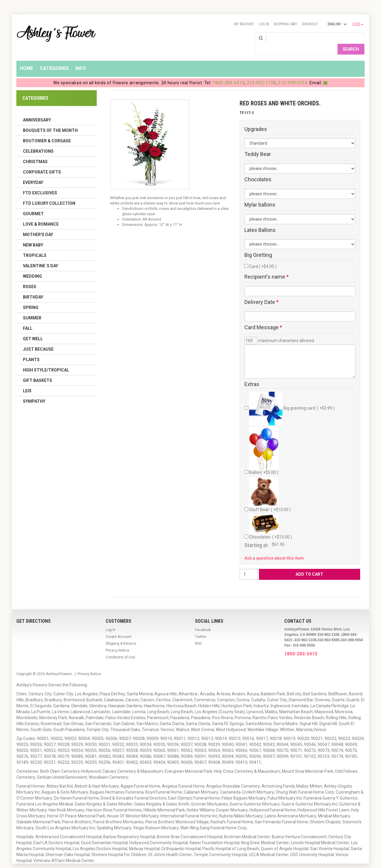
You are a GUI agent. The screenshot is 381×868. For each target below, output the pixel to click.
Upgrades (256, 119)
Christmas (35, 152)
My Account (244, 24)
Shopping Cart (285, 24)
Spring (31, 298)
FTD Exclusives (40, 183)
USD (358, 24)
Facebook (203, 620)
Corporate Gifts (42, 162)
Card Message (263, 318)
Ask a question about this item (274, 548)
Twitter (201, 627)
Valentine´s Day (40, 256)
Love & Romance (41, 214)
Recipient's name (267, 267)
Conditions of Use (120, 647)
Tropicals (35, 246)
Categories (54, 58)
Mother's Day (38, 225)
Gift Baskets (38, 371)
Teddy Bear (258, 145)
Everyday (33, 173)
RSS (198, 634)
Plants (31, 350)
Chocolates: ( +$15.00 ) (271, 517)
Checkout (310, 24)
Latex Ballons (260, 220)
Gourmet (33, 204)
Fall (28, 319)
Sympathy (34, 391)
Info (81, 58)
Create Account (119, 627)
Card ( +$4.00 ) (263, 257)
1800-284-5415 (228, 73)
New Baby (33, 235)
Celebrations (38, 141)
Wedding (32, 266)
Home (26, 58)
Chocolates (258, 170)
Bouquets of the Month (50, 121)
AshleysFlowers (59, 664)
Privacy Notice (117, 641)
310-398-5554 (293, 73)
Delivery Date (261, 293)
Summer (32, 308)
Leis (27, 381)
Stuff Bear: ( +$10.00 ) (270, 485)
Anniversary (37, 110)
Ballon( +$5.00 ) (264, 441)
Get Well (33, 329)
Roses (30, 277)
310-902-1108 (261, 73)
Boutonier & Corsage (47, 131)
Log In (264, 24)
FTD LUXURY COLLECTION (49, 193)
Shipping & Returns (121, 634)
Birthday (33, 287)
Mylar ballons (260, 195)
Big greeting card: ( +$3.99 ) (292, 399)
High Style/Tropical (46, 360)
